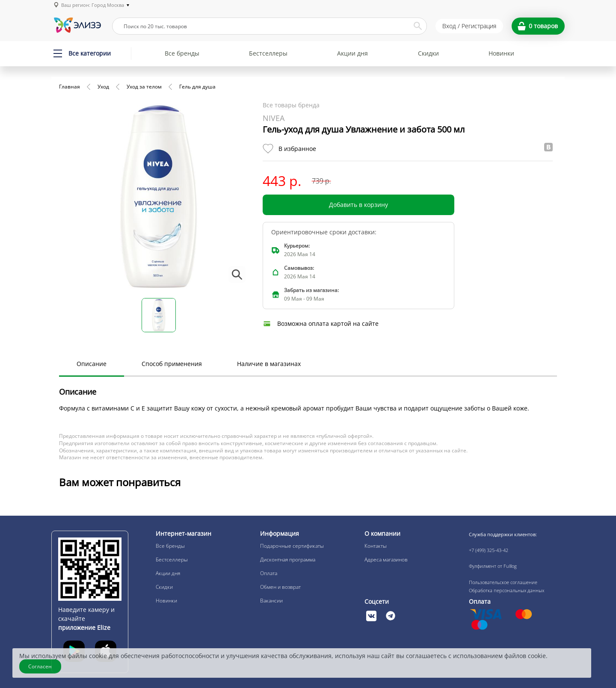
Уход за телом (144, 87)
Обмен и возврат (280, 587)
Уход (103, 87)
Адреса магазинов (386, 560)
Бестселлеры (268, 53)
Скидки (428, 53)
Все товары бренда (291, 105)
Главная (70, 87)
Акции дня (352, 53)
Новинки (501, 53)
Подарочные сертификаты (292, 546)
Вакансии (271, 601)
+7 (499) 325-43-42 (489, 550)
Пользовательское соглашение (503, 582)
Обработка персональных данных (506, 590)
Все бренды (182, 53)
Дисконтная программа (288, 560)
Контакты (376, 546)
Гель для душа (197, 87)
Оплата (269, 573)
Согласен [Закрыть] (40, 666)
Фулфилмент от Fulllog (493, 566)
